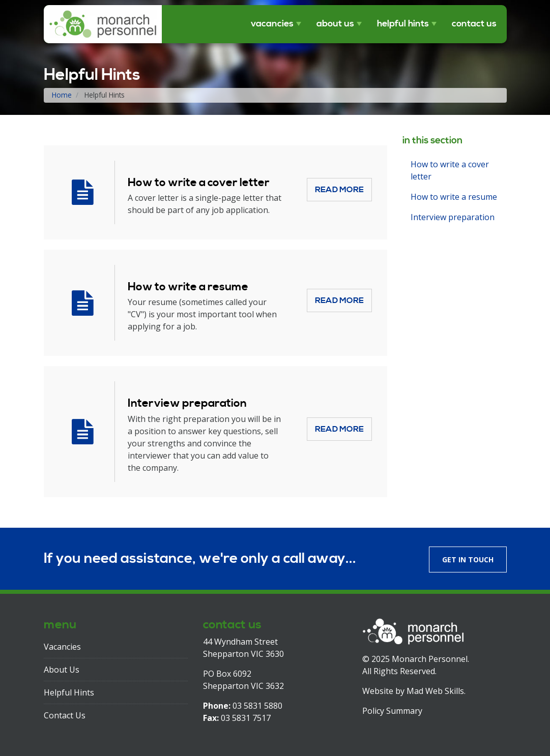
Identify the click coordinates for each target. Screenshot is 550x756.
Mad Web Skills (435, 691)
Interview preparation (187, 403)
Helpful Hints (403, 24)
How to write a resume (188, 287)
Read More (339, 190)
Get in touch (468, 560)
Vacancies (272, 24)
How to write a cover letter (199, 183)
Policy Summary (392, 711)
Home (62, 95)
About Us (335, 24)
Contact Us (474, 24)
